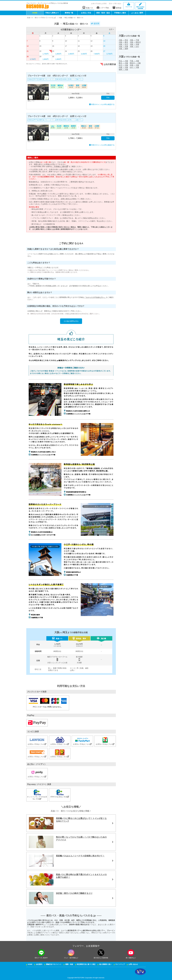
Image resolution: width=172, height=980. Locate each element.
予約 (108, 98)
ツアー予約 (103, 8)
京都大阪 (134, 65)
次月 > (111, 29)
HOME (35, 13)
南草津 (73, 126)
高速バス (88, 8)
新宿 (78, 85)
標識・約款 (69, 964)
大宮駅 (84, 85)
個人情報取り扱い (105, 964)
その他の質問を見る (71, 321)
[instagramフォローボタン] (71, 953)
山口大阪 (134, 67)
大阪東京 (123, 42)
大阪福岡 (123, 49)
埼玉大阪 (123, 61)
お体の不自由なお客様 (99, 4)
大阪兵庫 (123, 46)
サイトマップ (120, 964)
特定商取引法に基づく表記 (86, 964)
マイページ (129, 5)
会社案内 (39, 964)
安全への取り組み (115, 4)
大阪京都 (134, 44)
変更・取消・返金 (103, 13)
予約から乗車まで (52, 13)
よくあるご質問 (137, 13)
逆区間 (95, 24)
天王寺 (53, 85)
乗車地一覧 (69, 13)
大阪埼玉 (123, 40)
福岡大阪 (123, 69)
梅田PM (60, 85)
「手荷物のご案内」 (60, 166)
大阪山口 (134, 46)
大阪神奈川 (135, 42)
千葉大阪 (134, 61)
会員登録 (140, 6)
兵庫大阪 (123, 67)
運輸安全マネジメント (54, 964)
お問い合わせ (133, 964)
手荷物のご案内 (120, 13)
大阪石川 (123, 44)
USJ (53, 126)
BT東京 (71, 85)
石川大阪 (123, 65)
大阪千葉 (134, 40)
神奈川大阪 (135, 63)
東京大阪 (123, 63)
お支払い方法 (86, 13)
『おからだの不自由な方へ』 (95, 297)
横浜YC (84, 126)
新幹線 (117, 8)
